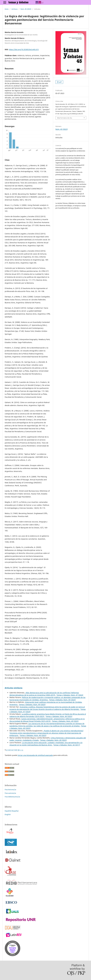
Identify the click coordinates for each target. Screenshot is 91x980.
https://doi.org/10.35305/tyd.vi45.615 (24, 49)
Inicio (7, 9)
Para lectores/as (10, 790)
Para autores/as (10, 793)
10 (18, 750)
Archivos (15, 9)
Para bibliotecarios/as (12, 797)
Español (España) (12, 811)
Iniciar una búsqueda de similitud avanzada (35, 755)
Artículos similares (14, 688)
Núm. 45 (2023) (26, 9)
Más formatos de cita (65, 118)
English (8, 814)
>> (22, 750)
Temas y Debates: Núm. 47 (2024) (70, 695)
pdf (60, 82)
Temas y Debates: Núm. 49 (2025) (62, 700)
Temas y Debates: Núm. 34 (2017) (67, 745)
